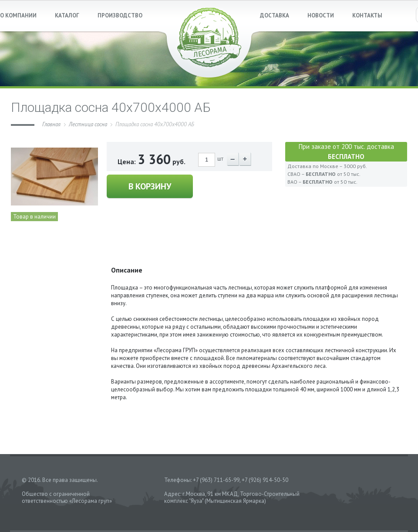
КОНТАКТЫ (367, 15)
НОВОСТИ (321, 15)
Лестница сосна (88, 124)
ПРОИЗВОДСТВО (120, 15)
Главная (51, 124)
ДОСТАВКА (275, 15)
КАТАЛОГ (67, 15)
